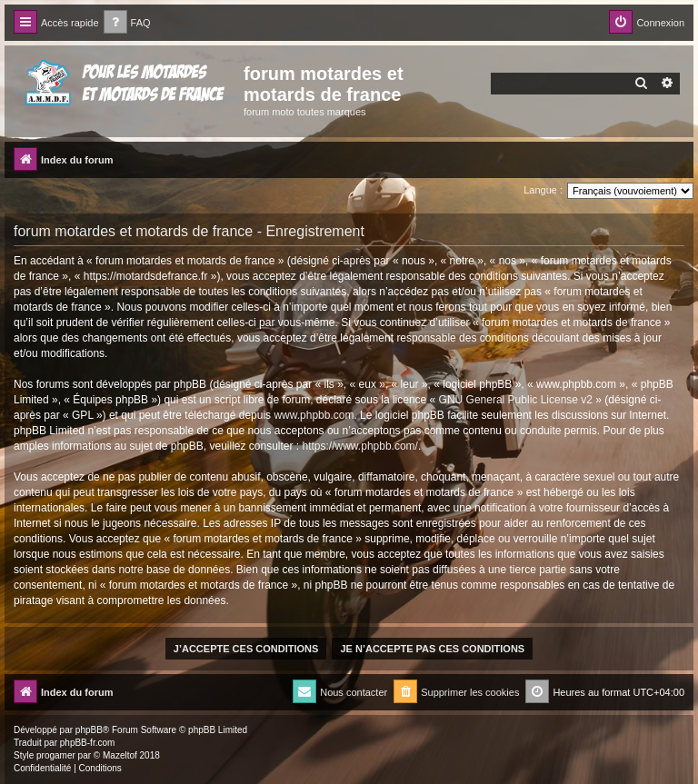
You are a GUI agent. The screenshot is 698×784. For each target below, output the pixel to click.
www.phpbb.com (314, 415)
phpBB (89, 730)
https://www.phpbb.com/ (360, 446)
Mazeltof (120, 755)
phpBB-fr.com (88, 743)
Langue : (543, 190)
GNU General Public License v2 (516, 400)
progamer (56, 755)
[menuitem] (127, 23)
